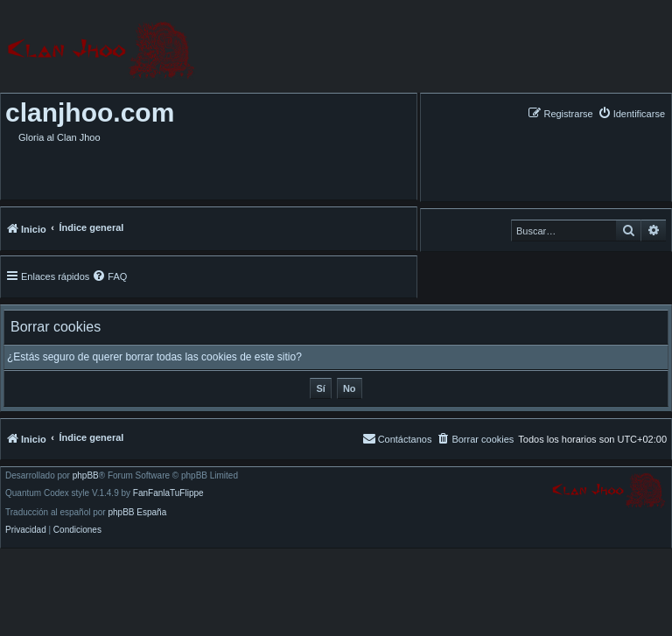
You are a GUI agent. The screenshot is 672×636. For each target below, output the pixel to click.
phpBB (86, 476)
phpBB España (137, 513)
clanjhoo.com (90, 112)
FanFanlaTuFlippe (168, 493)
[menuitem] (631, 113)
